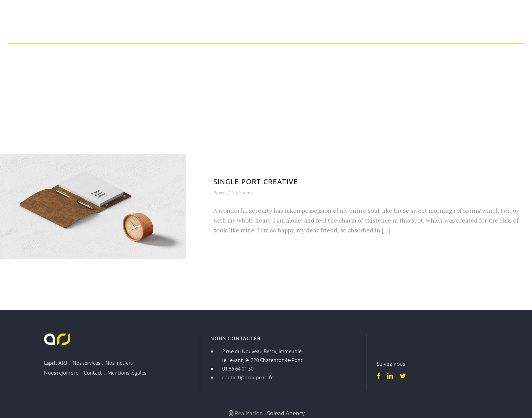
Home (237, 28)
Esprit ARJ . (58, 363)
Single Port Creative (256, 182)
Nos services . (89, 363)
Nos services (319, 28)
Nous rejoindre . (64, 372)
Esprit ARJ (274, 28)
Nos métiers (367, 28)
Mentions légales (127, 372)
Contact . (96, 372)
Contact (465, 28)
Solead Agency (286, 413)
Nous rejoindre (419, 28)
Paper (219, 193)
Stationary (243, 193)
